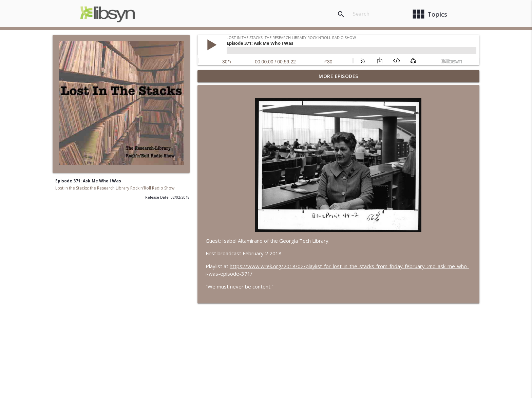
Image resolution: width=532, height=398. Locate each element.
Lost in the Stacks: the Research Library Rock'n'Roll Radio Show (115, 188)
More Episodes (338, 76)
